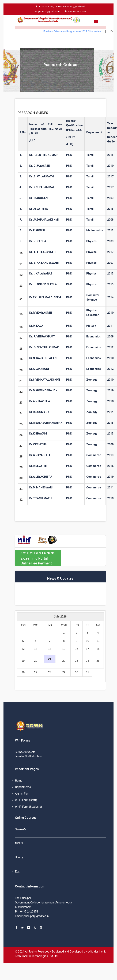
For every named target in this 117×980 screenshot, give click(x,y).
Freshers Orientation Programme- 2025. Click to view (78, 31)
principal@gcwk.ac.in (47, 11)
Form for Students (25, 752)
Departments (23, 787)
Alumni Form (23, 794)
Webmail (80, 7)
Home (19, 781)
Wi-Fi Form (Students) (28, 807)
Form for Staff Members (29, 756)
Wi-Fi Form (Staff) (26, 800)
